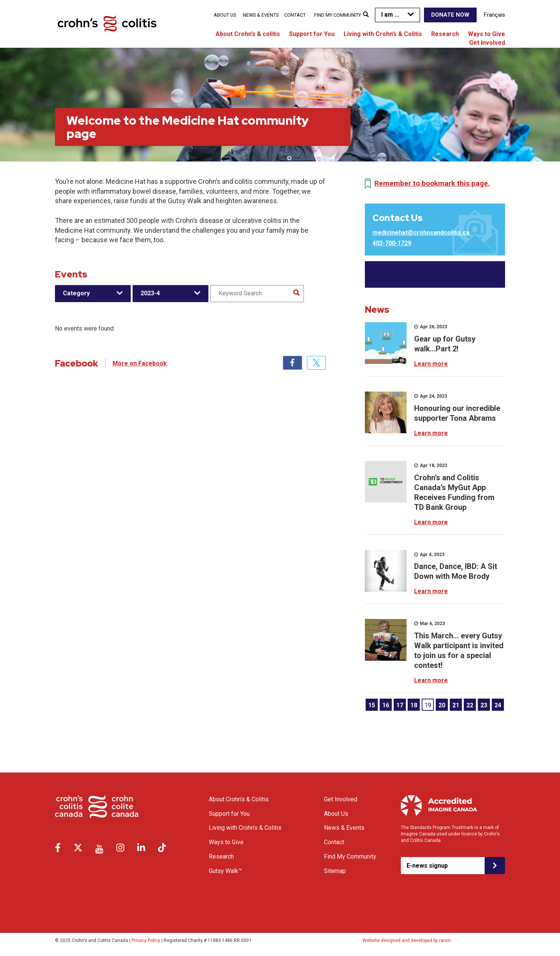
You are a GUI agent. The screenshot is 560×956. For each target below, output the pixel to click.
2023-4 (150, 293)
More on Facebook (140, 363)
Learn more (431, 364)
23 (484, 705)
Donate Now (450, 15)
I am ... (390, 15)
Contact (295, 15)
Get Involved (487, 43)
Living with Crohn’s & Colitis (383, 34)
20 (442, 705)
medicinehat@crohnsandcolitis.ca (421, 233)
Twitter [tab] (316, 363)
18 (414, 705)
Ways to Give (486, 34)
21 (456, 705)
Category (76, 293)
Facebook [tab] (293, 363)
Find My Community (338, 15)
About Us (225, 15)
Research (445, 34)
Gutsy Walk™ (225, 871)
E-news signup (427, 866)
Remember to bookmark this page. (432, 183)
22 (470, 705)
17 (400, 705)
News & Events (261, 15)
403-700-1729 (392, 243)
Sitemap (335, 871)
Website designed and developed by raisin (407, 940)
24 (498, 705)
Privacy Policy (146, 940)
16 (386, 705)
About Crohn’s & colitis (248, 34)
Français (494, 15)
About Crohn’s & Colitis (239, 799)
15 (372, 705)
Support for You (312, 34)
